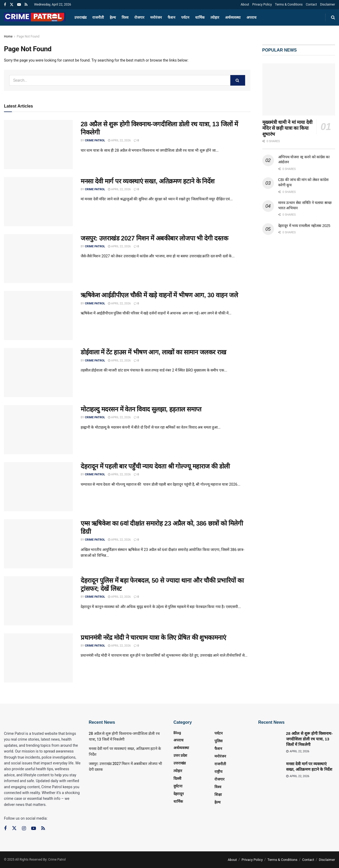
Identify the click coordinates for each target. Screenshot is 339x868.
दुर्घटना (178, 786)
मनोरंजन (156, 17)
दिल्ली (177, 778)
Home (8, 36)
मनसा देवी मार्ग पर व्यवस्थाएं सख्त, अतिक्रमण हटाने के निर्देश (148, 181)
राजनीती (98, 17)
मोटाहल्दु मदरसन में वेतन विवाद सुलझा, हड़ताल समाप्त (141, 409)
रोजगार (139, 17)
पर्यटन (185, 17)
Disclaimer (327, 4)
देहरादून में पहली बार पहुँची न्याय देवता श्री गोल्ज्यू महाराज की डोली (155, 466)
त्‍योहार (215, 17)
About (245, 4)
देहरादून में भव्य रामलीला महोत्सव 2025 (304, 226)
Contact (311, 4)
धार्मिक (200, 17)
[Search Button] (238, 80)
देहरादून (179, 794)
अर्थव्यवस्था (233, 17)
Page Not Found (28, 36)
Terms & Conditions (289, 4)
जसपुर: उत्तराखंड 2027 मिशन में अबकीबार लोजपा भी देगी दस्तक (154, 238)
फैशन (171, 17)
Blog (177, 733)
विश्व (125, 17)
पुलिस (218, 741)
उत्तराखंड (80, 17)
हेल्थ (113, 17)
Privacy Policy (262, 4)
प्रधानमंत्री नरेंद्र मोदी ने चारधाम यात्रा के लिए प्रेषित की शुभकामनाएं (153, 637)
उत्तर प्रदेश (180, 755)
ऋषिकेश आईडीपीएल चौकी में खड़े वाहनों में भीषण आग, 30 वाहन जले (159, 295)
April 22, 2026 (119, 140)
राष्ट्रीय (218, 772)
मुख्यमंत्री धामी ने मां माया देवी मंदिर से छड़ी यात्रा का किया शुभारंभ (288, 128)
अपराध (251, 17)
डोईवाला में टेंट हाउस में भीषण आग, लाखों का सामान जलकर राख (154, 352)
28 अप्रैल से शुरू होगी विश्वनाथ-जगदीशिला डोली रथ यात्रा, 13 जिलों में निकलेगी (310, 739)
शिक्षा (218, 795)
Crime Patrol (95, 140)
